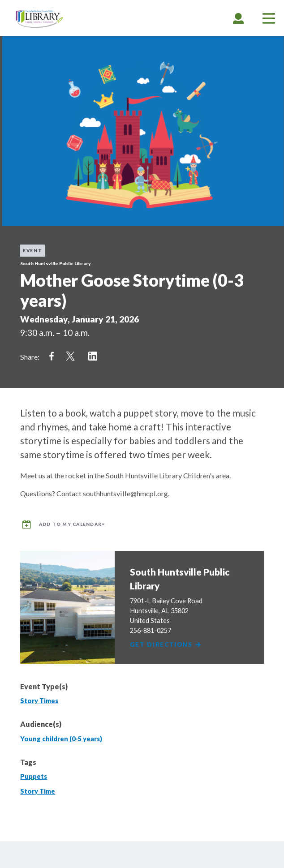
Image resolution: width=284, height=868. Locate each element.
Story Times (39, 701)
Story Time (38, 791)
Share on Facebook (52, 356)
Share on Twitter (70, 356)
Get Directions (166, 645)
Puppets (34, 776)
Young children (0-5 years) (61, 739)
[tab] (238, 18)
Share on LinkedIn (93, 356)
